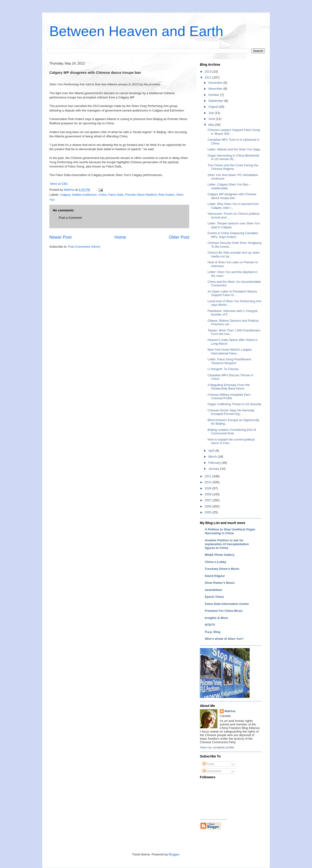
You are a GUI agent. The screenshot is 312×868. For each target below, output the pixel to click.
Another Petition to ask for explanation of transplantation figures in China (227, 544)
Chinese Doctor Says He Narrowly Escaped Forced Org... (231, 412)
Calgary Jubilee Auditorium (79, 195)
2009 (209, 488)
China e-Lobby (216, 562)
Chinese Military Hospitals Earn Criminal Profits (229, 397)
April (212, 451)
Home (120, 237)
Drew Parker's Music (220, 583)
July (212, 113)
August (214, 107)
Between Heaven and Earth (136, 31)
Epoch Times (214, 597)
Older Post (179, 237)
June (212, 119)
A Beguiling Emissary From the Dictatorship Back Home (229, 387)
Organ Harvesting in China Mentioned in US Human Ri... (233, 157)
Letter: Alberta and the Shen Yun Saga (234, 149)
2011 (209, 476)
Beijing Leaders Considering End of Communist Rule (232, 432)
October (214, 95)
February (215, 463)
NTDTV (210, 625)
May (212, 125)
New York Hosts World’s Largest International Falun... (229, 351)
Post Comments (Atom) (84, 247)
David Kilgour (215, 576)
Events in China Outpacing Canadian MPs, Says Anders (233, 235)
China (102, 195)
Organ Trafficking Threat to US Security (234, 404)
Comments (212, 771)
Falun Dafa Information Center (227, 604)
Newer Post (60, 237)
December (216, 83)
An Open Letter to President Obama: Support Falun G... (232, 293)
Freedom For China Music (224, 611)
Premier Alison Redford (141, 195)
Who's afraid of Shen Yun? (224, 639)
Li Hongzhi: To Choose (223, 369)
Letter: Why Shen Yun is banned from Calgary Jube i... (233, 206)
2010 (209, 482)
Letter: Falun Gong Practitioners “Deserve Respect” (229, 361)
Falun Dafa (116, 195)
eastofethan (213, 590)
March (213, 457)
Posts (208, 764)
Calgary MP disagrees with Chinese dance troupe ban (232, 196)
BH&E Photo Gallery (220, 555)
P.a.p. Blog (213, 632)
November (216, 89)
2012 (209, 77)
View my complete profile (217, 747)
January (214, 469)
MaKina (230, 711)
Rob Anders (166, 195)
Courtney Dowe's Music (222, 569)
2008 (209, 494)
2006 (209, 506)
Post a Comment (70, 218)
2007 (209, 500)
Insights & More (216, 618)
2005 (209, 512)
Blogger (174, 854)
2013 (209, 72)
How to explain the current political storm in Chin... (231, 441)
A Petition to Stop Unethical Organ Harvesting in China (230, 531)
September (216, 101)
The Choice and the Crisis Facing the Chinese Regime (233, 167)
